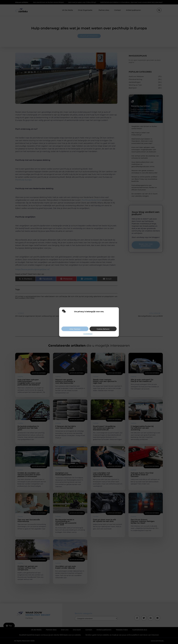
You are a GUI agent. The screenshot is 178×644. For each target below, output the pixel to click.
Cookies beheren (103, 329)
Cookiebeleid (88, 334)
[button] (115, 312)
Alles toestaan (75, 329)
